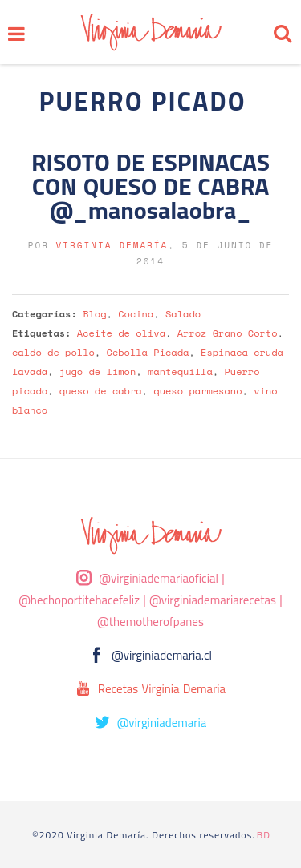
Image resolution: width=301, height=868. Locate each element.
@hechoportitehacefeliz (79, 600)
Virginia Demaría (112, 245)
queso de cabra (101, 391)
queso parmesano (197, 391)
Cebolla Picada (148, 352)
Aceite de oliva (121, 333)
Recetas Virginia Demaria (162, 689)
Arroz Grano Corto (228, 333)
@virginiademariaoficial (159, 578)
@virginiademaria (162, 723)
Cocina (136, 314)
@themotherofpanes (150, 622)
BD (264, 835)
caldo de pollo (53, 352)
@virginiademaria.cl (162, 655)
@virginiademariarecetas (213, 600)
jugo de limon (98, 371)
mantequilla (180, 371)
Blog (94, 314)
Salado (183, 314)
